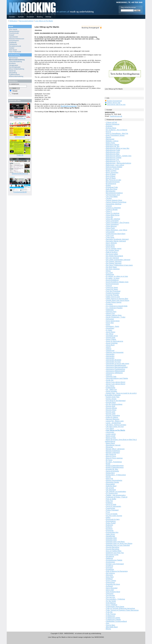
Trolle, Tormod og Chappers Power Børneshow (122, 610)
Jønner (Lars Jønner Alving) (116, 382)
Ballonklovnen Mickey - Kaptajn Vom (119, 156)
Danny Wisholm (111, 243)
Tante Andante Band (113, 592)
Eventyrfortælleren (112, 280)
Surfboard (109, 586)
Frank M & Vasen (112, 287)
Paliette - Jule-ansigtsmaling (116, 495)
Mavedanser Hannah (113, 445)
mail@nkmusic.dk (116, 116)
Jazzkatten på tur (112, 336)
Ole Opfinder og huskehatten (116, 491)
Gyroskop (109, 304)
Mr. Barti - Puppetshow (114, 462)
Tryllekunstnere (14, 74)
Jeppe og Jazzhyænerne (115, 341)
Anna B (108, 132)
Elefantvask (110, 274)
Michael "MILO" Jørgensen (115, 449)
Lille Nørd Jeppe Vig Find (115, 427)
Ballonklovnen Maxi (113, 154)
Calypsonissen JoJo (113, 195)
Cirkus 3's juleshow (113, 213)
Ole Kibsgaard (111, 490)
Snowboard (110, 569)
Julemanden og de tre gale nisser (118, 363)
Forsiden (12, 17)
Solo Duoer (13, 50)
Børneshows (13, 58)
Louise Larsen (111, 434)
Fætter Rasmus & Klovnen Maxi (117, 299)
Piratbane (109, 503)
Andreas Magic (111, 128)
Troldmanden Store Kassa (115, 606)
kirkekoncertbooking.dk (20, 174)
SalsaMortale (110, 536)
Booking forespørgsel (114, 101)
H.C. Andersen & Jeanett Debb (117, 306)
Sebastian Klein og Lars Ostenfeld (118, 545)
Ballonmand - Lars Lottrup (115, 165)
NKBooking (13, 21)
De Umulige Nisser (112, 250)
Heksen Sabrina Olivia (114, 315)
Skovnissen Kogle (112, 555)
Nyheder (21, 17)
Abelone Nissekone (113, 124)
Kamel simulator (112, 391)
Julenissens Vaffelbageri (114, 373)
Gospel (12, 35)
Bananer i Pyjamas (112, 169)
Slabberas (109, 558)
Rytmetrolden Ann (112, 532)
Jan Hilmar (110, 334)
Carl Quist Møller (112, 196)
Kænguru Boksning (113, 419)
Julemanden (110, 354)
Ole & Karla (110, 488)
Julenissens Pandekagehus (116, 369)
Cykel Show (110, 237)
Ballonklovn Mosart (113, 145)
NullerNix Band (111, 486)
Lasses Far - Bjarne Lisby (115, 421)
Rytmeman (110, 530)
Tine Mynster (110, 595)
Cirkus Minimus (111, 226)
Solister (12, 48)
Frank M (109, 286)
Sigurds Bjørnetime (113, 547)
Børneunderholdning (26, 21)
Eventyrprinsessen (112, 284)
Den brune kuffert (112, 254)
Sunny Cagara (111, 580)
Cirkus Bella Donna (113, 215)
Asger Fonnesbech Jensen (115, 135)
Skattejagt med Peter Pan (115, 553)
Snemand (109, 568)
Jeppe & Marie (111, 339)
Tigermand (110, 593)
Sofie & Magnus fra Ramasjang (117, 571)
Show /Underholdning (17, 69)
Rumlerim (109, 529)
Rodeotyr (109, 527)
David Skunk (110, 247)
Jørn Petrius (110, 386)
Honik (108, 324)
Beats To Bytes (111, 171)
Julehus (109, 349)
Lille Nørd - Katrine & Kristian (116, 425)
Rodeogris (109, 525)
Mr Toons (109, 460)
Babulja (109, 137)
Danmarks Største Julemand (116, 241)
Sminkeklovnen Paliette (114, 560)
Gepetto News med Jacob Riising (118, 300)
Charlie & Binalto (112, 209)
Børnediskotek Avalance (114, 193)
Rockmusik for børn (113, 519)
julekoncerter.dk (20, 118)
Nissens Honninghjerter (114, 480)
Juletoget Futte (111, 376)
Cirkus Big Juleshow (113, 219)
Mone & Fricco (111, 456)
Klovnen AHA (111, 406)
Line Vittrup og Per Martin (44, 21)
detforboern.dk (20, 137)
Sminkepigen (110, 562)
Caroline (109, 198)
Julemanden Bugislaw (114, 360)
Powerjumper (111, 508)
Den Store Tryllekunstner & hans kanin (119, 265)
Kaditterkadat (111, 388)
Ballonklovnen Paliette (114, 158)
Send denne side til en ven (116, 104)
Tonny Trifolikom (112, 605)
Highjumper (110, 319)
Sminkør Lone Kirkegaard (115, 564)
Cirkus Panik (110, 228)
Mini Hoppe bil (111, 454)
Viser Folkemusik (15, 52)
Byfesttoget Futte (112, 187)
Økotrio (108, 629)
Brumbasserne (111, 184)
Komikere (12, 63)
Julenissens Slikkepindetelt (115, 371)
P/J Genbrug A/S (112, 493)
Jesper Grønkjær (112, 343)
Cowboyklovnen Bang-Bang (116, 234)
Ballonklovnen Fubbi (113, 150)
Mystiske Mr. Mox (112, 469)
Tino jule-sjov (110, 597)
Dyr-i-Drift (109, 273)
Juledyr (108, 347)
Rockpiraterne (111, 521)
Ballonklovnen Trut (112, 159)
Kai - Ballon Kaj (111, 389)
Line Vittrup (110, 428)
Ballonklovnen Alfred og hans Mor (118, 148)
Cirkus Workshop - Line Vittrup (117, 230)
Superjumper (110, 582)
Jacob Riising (111, 332)
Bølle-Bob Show (112, 189)
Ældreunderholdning (16, 76)
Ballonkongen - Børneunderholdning (119, 163)
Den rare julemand (112, 258)
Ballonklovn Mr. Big (113, 146)
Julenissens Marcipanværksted (117, 367)
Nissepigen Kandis (112, 482)
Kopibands (13, 42)
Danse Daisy (110, 245)
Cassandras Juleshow (114, 204)
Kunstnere (30, 17)
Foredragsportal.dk (20, 192)
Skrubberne (110, 556)
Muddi (108, 464)
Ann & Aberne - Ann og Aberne (117, 130)
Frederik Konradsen (113, 293)
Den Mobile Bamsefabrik (115, 256)
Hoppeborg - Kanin (112, 326)
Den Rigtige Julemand (114, 261)
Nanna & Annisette (112, 471)
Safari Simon (110, 534)
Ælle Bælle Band (112, 627)
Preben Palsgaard (112, 510)
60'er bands (13, 29)
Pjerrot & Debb (111, 504)
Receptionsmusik (15, 46)
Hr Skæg (109, 330)
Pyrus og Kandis (112, 514)
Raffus (108, 517)
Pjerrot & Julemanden (113, 506)
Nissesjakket (110, 484)
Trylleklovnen (110, 616)
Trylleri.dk (20, 155)
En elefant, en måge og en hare (117, 276)
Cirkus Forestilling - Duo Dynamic (118, 222)
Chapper (109, 206)
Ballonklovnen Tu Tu (113, 161)
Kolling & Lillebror (112, 417)
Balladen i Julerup (112, 141)
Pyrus (108, 512)
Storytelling (13, 73)
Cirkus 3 (109, 211)
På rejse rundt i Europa (114, 516)
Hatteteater (110, 310)
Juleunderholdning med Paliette (117, 378)
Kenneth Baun (111, 402)
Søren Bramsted (112, 588)
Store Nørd (110, 577)
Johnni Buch (110, 345)
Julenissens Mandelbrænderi (116, 365)
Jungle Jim (110, 380)
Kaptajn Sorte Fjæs (113, 397)
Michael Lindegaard (113, 452)
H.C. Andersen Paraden (114, 308)
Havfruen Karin (111, 312)
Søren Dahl (110, 590)
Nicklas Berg (110, 473)
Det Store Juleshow (113, 269)
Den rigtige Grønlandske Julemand (118, 260)
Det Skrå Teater (111, 267)
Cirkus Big (109, 217)
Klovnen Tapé (111, 414)
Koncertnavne (14, 41)
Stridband (109, 579)
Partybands (13, 44)
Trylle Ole (109, 612)
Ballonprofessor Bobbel (114, 167)
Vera (108, 623)
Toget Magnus (111, 603)
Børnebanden (111, 191)
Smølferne (110, 566)
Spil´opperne (110, 573)
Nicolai (108, 477)
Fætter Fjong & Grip (113, 297)
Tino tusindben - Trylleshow (116, 599)
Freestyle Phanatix (112, 295)
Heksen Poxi (110, 313)
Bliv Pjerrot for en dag (113, 180)
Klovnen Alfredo (111, 408)
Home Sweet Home (113, 321)
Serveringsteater (15, 67)
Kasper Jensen (111, 399)
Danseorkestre (14, 31)
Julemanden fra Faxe (113, 362)
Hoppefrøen (110, 328)
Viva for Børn (110, 625)
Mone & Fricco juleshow (114, 458)
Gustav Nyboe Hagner (114, 302)
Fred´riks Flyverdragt (113, 291)
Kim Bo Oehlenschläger (114, 404)
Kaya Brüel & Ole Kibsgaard (116, 401)
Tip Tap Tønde (111, 601)
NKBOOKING (7, 1)
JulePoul (109, 375)
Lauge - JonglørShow (113, 423)
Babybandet (110, 139)
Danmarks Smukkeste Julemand (117, 239)
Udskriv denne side (114, 103)
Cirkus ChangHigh (112, 221)
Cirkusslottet (110, 232)
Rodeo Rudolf (111, 523)
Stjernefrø (109, 575)
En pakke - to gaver (113, 278)
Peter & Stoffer (111, 499)
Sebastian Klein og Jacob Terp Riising (119, 543)
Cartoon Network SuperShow (116, 202)
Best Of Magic (111, 174)
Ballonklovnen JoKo (113, 152)
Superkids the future (113, 584)
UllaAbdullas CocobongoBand (116, 621)
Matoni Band (110, 443)
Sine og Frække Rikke (114, 551)
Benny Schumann (112, 172)
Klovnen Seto (111, 412)
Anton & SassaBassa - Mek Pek (117, 133)
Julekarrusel (110, 350)
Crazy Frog (110, 235)
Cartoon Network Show (114, 200)
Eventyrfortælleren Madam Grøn (117, 282)
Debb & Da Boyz (112, 252)
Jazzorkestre (13, 37)
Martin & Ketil (111, 436)
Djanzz (108, 271)
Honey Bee (110, 323)
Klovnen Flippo (111, 410)
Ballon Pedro (110, 143)
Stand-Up (12, 71)
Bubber (108, 185)
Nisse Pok (109, 478)
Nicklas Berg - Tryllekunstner (116, 475)
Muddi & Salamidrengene (115, 465)
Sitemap (48, 17)
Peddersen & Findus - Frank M (117, 497)
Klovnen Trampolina (113, 415)
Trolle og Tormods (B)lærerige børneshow (120, 608)
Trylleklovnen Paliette (113, 619)
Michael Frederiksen (113, 451)
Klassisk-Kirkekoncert (17, 39)
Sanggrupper (14, 65)
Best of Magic (111, 176)
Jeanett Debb (111, 337)
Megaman (109, 447)
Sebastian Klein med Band (115, 542)
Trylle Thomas (111, 614)
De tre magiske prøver (114, 248)
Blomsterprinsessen (113, 182)
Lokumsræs (110, 432)
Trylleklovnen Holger (113, 618)
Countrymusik (14, 33)
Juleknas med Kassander (115, 352)
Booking (40, 17)
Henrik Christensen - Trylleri (116, 317)
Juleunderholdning (15, 62)
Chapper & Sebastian (113, 208)
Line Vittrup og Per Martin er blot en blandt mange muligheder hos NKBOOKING (76, 637)
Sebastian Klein (111, 538)
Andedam (109, 126)
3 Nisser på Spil (111, 122)
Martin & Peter (111, 438)
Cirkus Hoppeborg (112, 224)
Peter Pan (109, 501)
